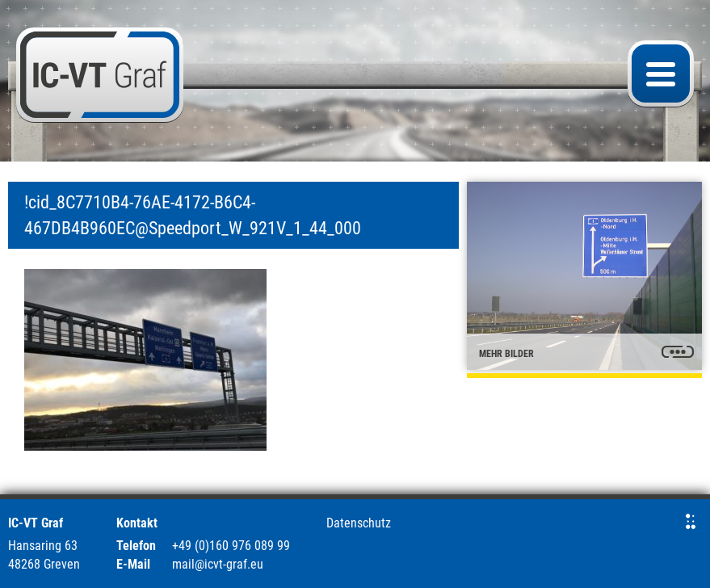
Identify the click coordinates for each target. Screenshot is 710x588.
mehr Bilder (506, 354)
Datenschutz (359, 523)
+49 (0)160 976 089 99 (231, 546)
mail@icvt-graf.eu (218, 564)
